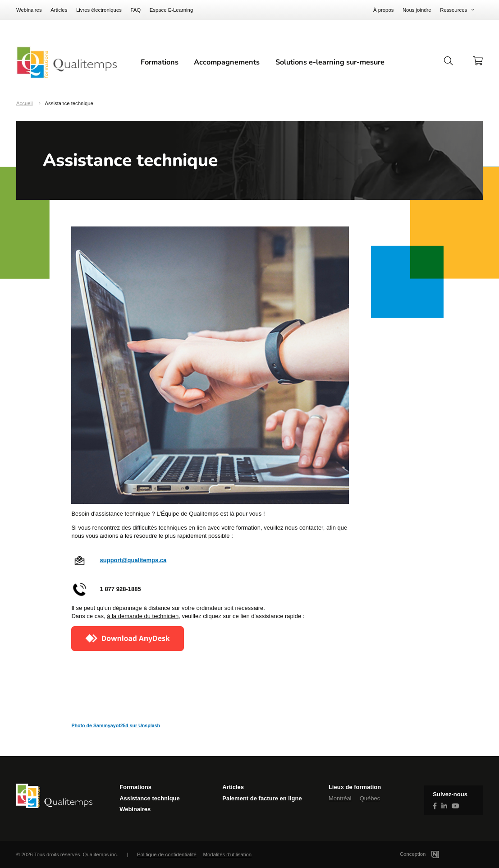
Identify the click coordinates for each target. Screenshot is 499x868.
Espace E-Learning (172, 10)
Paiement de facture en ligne (262, 798)
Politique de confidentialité (167, 854)
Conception (430, 854)
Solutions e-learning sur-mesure (330, 62)
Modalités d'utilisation (228, 854)
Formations (160, 62)
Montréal (340, 798)
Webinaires (29, 10)
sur (134, 725)
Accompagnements (227, 62)
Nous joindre (417, 10)
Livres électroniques (99, 10)
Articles (59, 10)
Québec (370, 798)
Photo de (82, 725)
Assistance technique (150, 798)
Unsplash (149, 725)
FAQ (135, 10)
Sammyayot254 (111, 725)
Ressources (453, 10)
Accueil (25, 103)
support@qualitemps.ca (133, 560)
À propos (383, 10)
